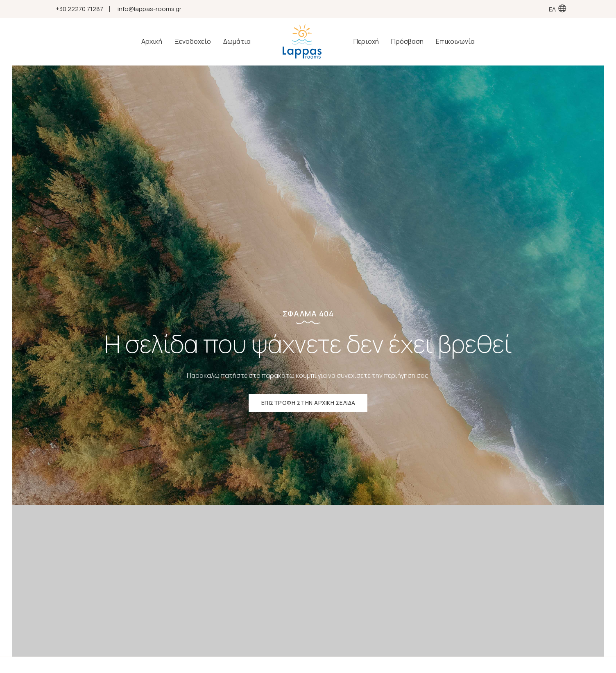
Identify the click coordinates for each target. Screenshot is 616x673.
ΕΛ (552, 9)
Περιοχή (365, 42)
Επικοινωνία (454, 42)
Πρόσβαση (406, 42)
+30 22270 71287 (79, 9)
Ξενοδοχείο (194, 42)
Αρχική (153, 42)
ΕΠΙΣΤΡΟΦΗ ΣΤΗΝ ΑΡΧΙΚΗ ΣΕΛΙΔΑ (308, 404)
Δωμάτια (238, 42)
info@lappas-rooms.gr (149, 9)
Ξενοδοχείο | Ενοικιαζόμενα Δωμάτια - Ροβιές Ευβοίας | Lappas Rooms (302, 42)
